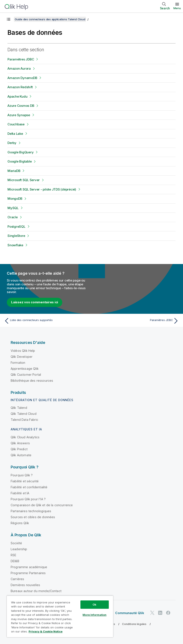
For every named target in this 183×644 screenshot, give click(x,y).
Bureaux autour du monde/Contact (36, 591)
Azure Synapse (19, 115)
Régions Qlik (20, 523)
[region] (60, 616)
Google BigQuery (20, 152)
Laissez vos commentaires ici (35, 302)
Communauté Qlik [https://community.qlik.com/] (130, 613)
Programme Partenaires (28, 573)
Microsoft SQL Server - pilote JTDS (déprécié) (42, 189)
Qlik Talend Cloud (24, 414)
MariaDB (14, 171)
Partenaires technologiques (31, 511)
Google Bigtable (20, 161)
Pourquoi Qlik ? (22, 475)
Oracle (13, 217)
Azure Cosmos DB (21, 106)
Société (16, 543)
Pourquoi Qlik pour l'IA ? (28, 499)
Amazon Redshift (20, 87)
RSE (13, 555)
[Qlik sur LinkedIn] (160, 613)
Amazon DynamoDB (22, 78)
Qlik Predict (19, 449)
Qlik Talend (19, 408)
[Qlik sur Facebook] (168, 613)
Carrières (17, 579)
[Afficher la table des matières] (9, 19)
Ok (94, 604)
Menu (177, 8)
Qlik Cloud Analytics (25, 437)
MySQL (13, 208)
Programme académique (29, 567)
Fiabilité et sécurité (25, 481)
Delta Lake (15, 134)
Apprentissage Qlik (25, 369)
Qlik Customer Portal (26, 375)
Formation (18, 363)
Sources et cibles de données (33, 517)
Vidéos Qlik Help (23, 351)
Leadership (19, 549)
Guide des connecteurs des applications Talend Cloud (50, 19)
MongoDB (15, 199)
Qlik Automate (21, 455)
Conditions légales (134, 624)
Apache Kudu (17, 96)
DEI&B (15, 561)
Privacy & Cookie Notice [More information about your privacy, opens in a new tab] (46, 631)
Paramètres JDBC (21, 59)
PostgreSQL (16, 227)
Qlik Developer (22, 357)
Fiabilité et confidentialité (29, 487)
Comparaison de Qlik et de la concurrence (42, 505)
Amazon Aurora (19, 68)
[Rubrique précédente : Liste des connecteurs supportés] (46, 321)
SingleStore (16, 236)
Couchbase (16, 124)
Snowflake (15, 245)
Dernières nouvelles (25, 585)
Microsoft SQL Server (24, 180)
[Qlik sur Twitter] (152, 613)
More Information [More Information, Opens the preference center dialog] (94, 615)
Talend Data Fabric (24, 420)
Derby (12, 143)
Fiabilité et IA (20, 493)
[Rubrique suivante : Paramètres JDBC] (137, 321)
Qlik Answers (20, 443)
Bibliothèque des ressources (32, 381)
